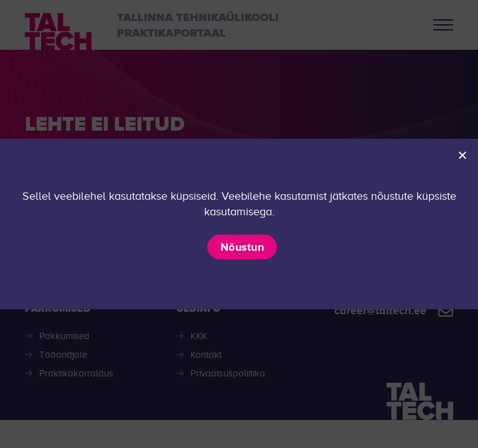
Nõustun (242, 247)
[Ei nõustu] (462, 155)
